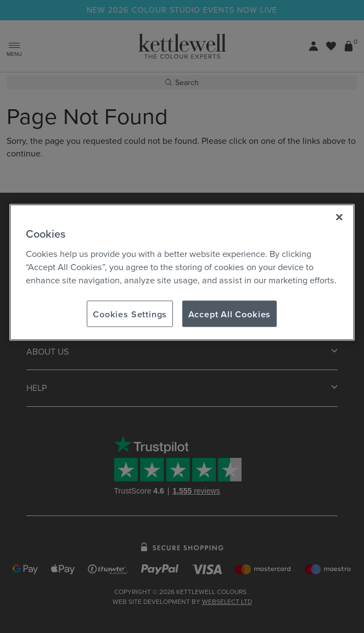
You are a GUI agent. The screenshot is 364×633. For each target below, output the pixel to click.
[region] (182, 272)
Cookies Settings (130, 313)
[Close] (339, 217)
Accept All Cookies (230, 313)
